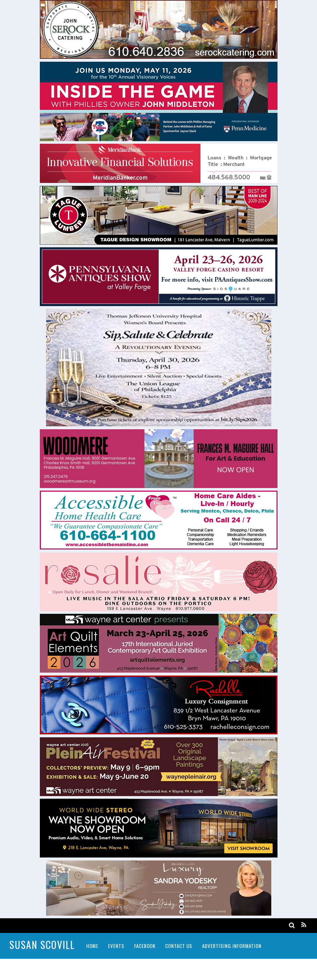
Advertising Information (232, 946)
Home (92, 946)
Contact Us (179, 946)
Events (116, 946)
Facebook (145, 946)
